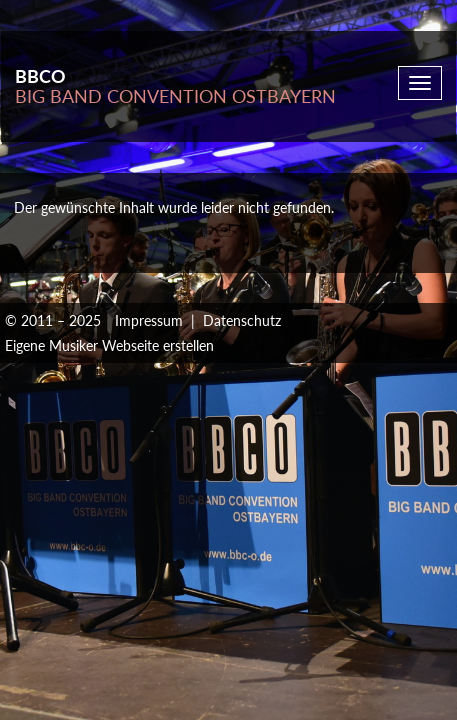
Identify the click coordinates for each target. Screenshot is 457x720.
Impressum (149, 320)
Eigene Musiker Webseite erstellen (109, 345)
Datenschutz (242, 320)
